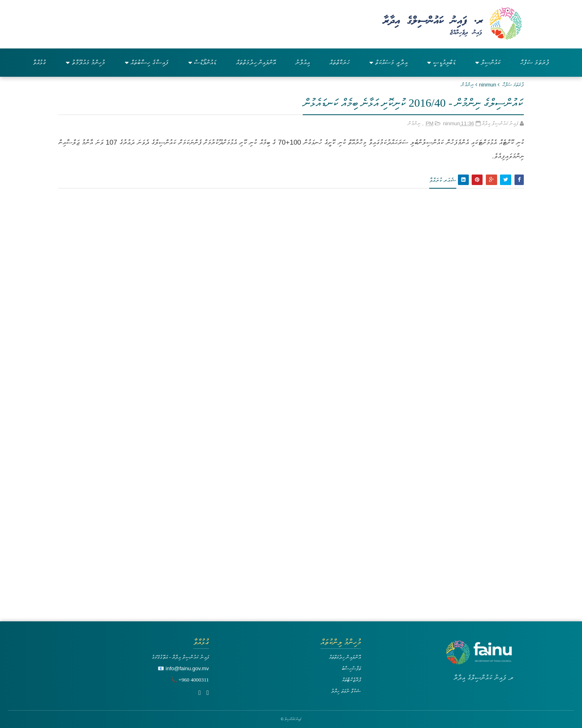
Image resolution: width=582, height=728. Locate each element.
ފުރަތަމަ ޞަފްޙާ (513, 85)
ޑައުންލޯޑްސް (202, 62)
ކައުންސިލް (488, 62)
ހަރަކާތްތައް (339, 62)
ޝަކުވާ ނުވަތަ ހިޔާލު (346, 691)
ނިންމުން (468, 85)
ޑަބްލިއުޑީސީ (441, 62)
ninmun (488, 85)
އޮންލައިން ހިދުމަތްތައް (256, 62)
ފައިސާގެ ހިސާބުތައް (147, 62)
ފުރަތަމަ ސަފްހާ (535, 62)
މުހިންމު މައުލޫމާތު (85, 62)
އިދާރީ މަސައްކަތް (388, 62)
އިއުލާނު (303, 62)
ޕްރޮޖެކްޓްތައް (351, 680)
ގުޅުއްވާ (39, 62)
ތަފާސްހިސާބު (351, 668)
